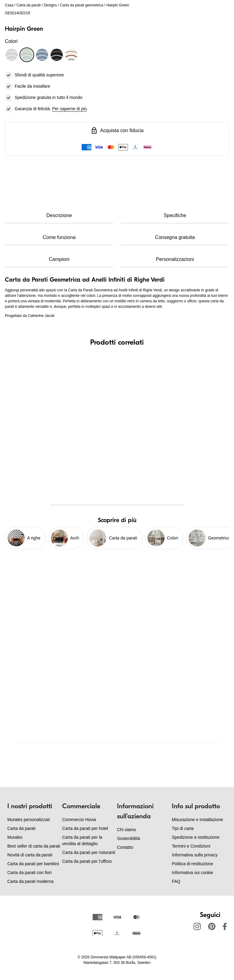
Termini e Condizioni (191, 846)
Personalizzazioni (175, 259)
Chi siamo (126, 830)
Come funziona (59, 237)
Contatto (125, 847)
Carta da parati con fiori (30, 873)
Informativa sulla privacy (195, 855)
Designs (50, 5)
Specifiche (175, 215)
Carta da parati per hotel (85, 828)
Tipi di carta (183, 828)
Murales (15, 837)
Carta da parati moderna (30, 881)
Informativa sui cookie (192, 873)
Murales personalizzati (28, 820)
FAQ (176, 881)
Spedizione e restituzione (196, 837)
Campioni (59, 259)
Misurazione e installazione (197, 820)
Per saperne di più (69, 109)
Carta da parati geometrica (82, 5)
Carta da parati (28, 5)
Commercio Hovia (79, 820)
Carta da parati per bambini (33, 864)
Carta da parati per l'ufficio (87, 861)
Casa (9, 5)
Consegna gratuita (175, 237)
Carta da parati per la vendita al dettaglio (82, 840)
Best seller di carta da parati (34, 846)
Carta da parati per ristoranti (89, 852)
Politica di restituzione (192, 864)
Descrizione (59, 215)
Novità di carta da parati (30, 855)
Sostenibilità (129, 838)
